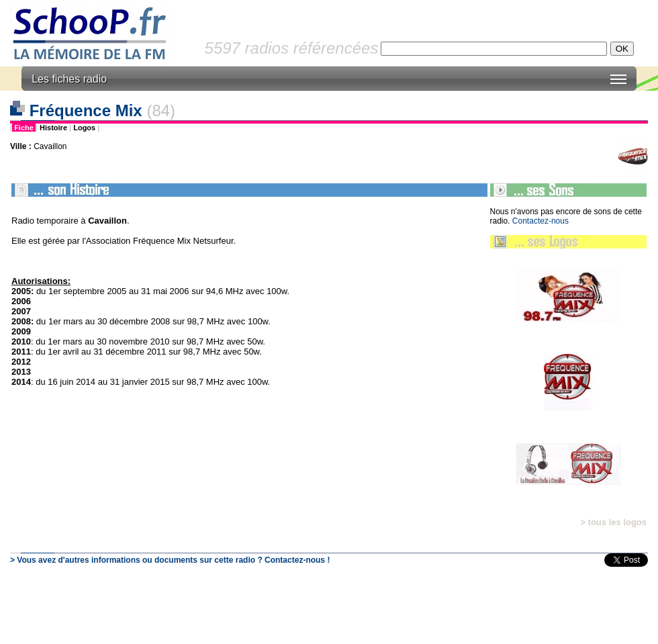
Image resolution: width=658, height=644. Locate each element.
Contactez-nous (540, 221)
